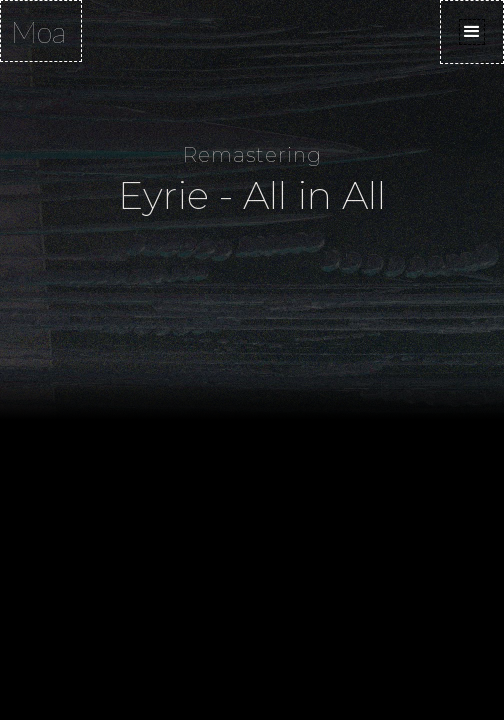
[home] (41, 31)
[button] (472, 32)
